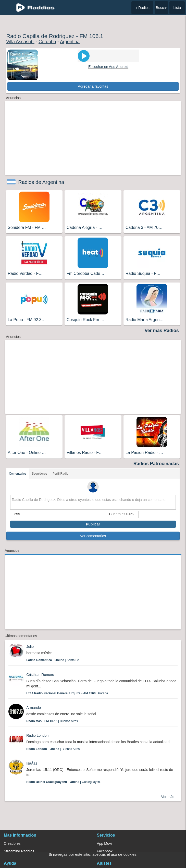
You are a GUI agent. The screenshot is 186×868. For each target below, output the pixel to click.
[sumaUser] (155, 514)
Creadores (12, 843)
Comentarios (18, 474)
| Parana (67, 693)
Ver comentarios (93, 536)
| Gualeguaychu (64, 782)
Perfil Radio (60, 474)
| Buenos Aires (52, 721)
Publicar (93, 524)
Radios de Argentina (41, 182)
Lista (177, 8)
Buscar (162, 8)
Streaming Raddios (19, 851)
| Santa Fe (53, 660)
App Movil (105, 843)
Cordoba (47, 42)
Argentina (70, 42)
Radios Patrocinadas (156, 464)
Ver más (168, 797)
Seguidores (39, 474)
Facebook (105, 851)
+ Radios (142, 8)
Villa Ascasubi (20, 42)
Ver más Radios (162, 331)
